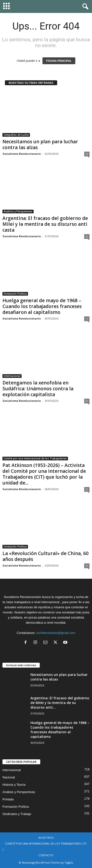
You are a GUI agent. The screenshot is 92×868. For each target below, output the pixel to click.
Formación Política (15, 294)
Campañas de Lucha (16, 135)
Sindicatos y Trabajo (17, 814)
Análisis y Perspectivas (18, 211)
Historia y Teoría (14, 785)
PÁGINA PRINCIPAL (59, 61)
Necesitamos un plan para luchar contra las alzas (40, 145)
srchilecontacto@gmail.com (56, 633)
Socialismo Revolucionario (22, 154)
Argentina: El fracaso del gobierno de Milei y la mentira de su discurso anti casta (45, 224)
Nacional (9, 777)
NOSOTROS (46, 838)
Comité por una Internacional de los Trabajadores (35, 458)
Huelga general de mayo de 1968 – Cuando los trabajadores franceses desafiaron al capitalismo (42, 306)
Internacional (12, 376)
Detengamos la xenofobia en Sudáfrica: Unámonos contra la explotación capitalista (38, 389)
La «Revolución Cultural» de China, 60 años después (46, 556)
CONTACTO (46, 855)
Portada (8, 799)
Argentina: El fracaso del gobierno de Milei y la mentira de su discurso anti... (60, 703)
